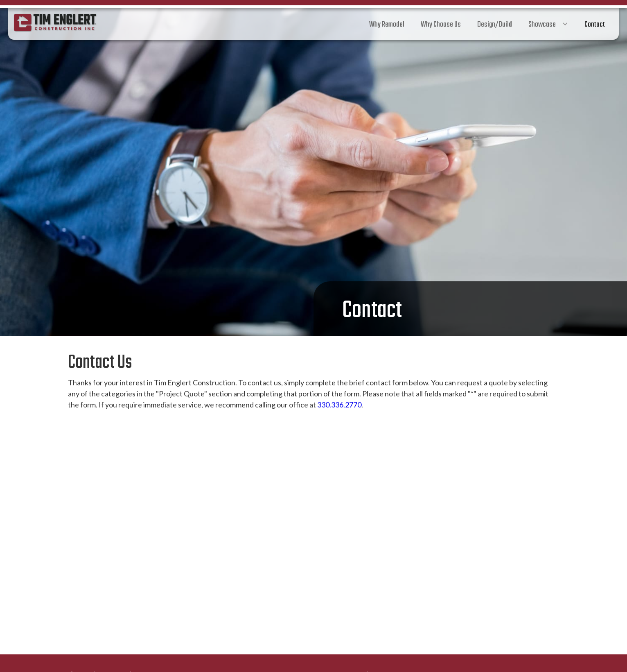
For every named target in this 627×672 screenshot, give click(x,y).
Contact (595, 25)
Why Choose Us (441, 25)
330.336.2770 (339, 405)
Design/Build (495, 25)
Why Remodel (387, 25)
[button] (548, 24)
